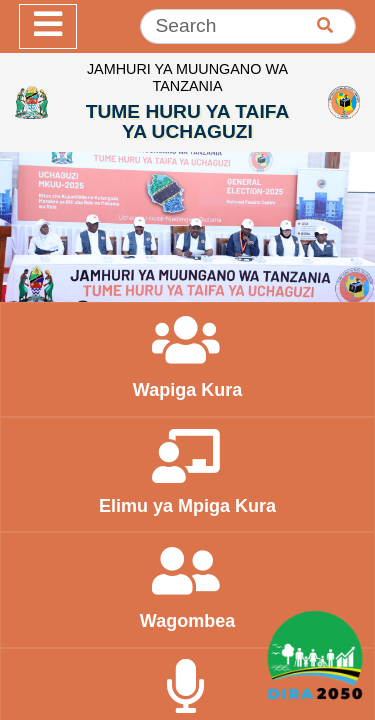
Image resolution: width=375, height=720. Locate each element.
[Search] (248, 26)
